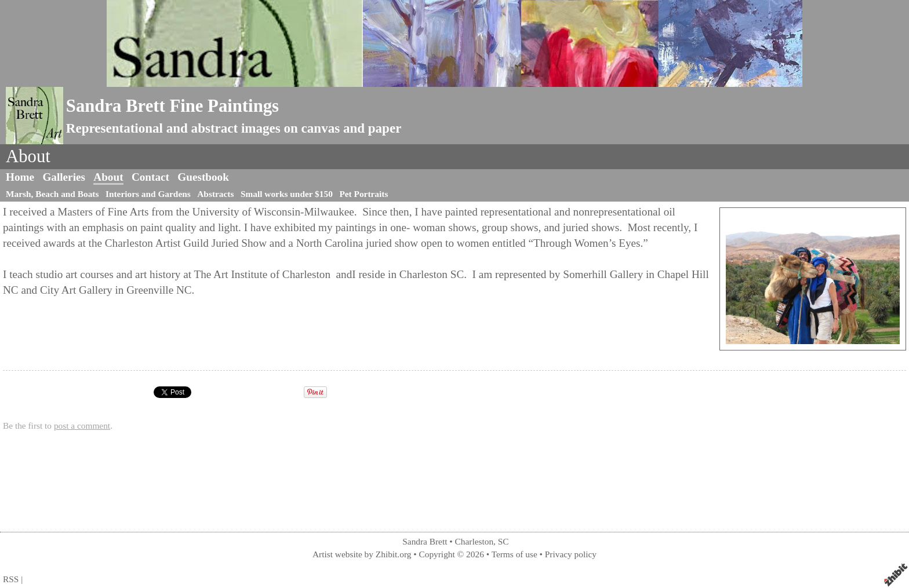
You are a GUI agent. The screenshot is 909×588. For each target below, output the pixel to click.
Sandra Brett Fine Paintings (172, 106)
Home (20, 177)
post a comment (82, 426)
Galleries (64, 177)
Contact (150, 177)
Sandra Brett (425, 541)
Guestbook (203, 177)
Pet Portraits (363, 194)
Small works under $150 (287, 194)
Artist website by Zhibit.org (362, 554)
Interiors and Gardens (148, 194)
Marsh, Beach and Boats (52, 194)
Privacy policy (571, 554)
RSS (11, 579)
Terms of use (515, 554)
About (108, 177)
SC (503, 541)
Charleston (475, 541)
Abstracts (215, 194)
